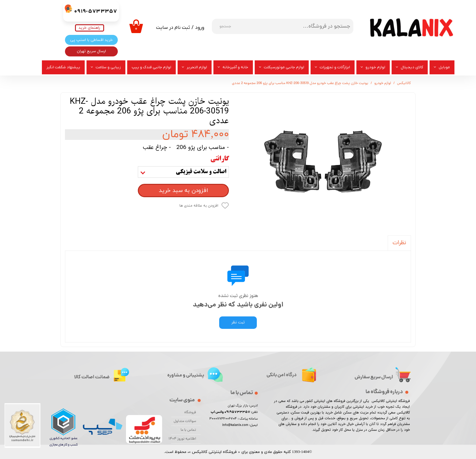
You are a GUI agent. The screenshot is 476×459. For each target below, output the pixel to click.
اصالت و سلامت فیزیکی (201, 172)
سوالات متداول (185, 421)
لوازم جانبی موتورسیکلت (284, 67)
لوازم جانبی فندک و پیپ (151, 67)
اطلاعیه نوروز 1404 (184, 439)
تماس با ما (188, 430)
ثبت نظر (238, 323)
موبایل (444, 67)
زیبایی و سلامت (108, 67)
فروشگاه (190, 413)
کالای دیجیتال (412, 67)
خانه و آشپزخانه (235, 67)
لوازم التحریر (197, 67)
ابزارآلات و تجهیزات (335, 67)
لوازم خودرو (375, 67)
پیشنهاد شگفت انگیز (63, 67)
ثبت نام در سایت (173, 28)
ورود (200, 28)
